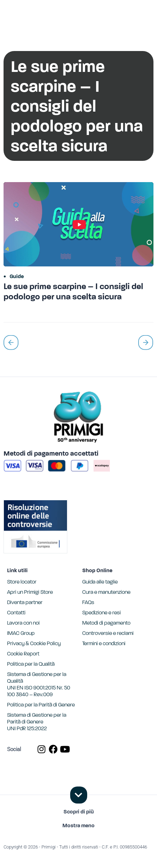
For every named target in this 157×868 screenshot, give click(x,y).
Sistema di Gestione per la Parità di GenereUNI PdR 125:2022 (37, 722)
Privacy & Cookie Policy (34, 644)
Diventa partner (25, 603)
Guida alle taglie (100, 582)
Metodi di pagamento (106, 623)
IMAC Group (21, 634)
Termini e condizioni (104, 644)
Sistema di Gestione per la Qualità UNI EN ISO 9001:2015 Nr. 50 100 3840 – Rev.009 (39, 685)
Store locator (22, 582)
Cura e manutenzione (106, 593)
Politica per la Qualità (31, 664)
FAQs (88, 603)
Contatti (16, 613)
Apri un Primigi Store (30, 593)
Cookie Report (23, 654)
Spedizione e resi (102, 613)
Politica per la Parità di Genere (41, 705)
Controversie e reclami (108, 634)
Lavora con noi (23, 623)
